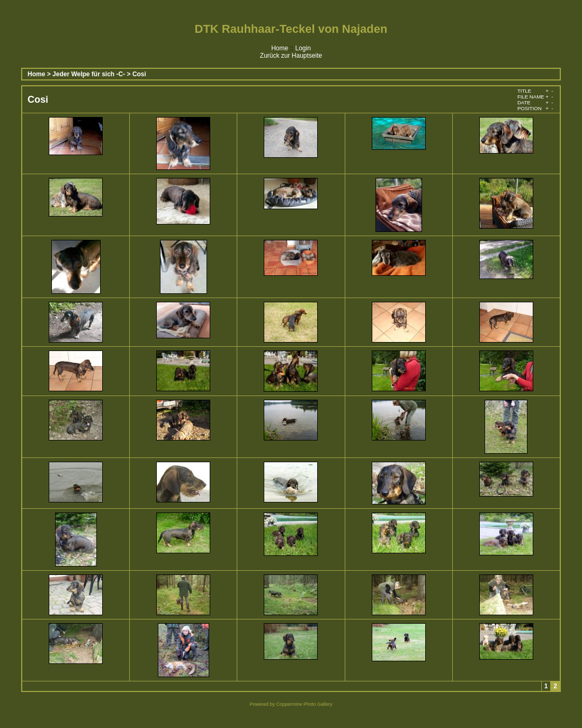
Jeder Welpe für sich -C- (89, 74)
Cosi (139, 74)
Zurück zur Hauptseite (291, 56)
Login (303, 48)
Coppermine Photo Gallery (304, 704)
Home (280, 48)
